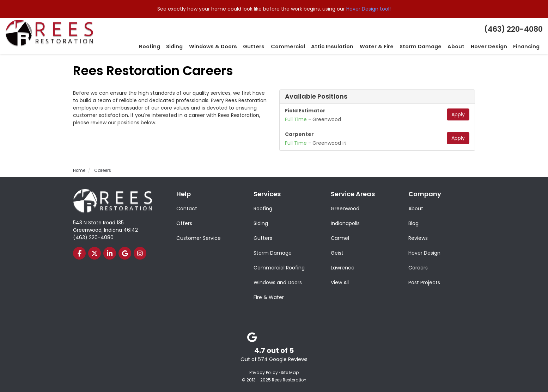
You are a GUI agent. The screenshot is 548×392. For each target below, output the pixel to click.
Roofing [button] (171, 46)
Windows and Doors (278, 282)
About (416, 208)
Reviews (418, 238)
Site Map (290, 372)
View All (340, 282)
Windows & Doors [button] (232, 46)
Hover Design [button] (492, 46)
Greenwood (345, 208)
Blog (413, 223)
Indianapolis (345, 223)
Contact (187, 208)
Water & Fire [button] (386, 46)
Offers (184, 223)
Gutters (263, 238)
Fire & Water (269, 297)
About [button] (461, 46)
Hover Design (424, 253)
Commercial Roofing (279, 267)
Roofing (263, 208)
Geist (337, 253)
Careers (418, 267)
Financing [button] (527, 46)
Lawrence (343, 267)
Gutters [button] (270, 46)
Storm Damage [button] (427, 46)
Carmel (340, 238)
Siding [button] (195, 46)
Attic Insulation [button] (344, 46)
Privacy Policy (264, 372)
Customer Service (199, 238)
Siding (261, 223)
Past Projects (424, 282)
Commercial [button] (302, 46)
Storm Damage (273, 253)
